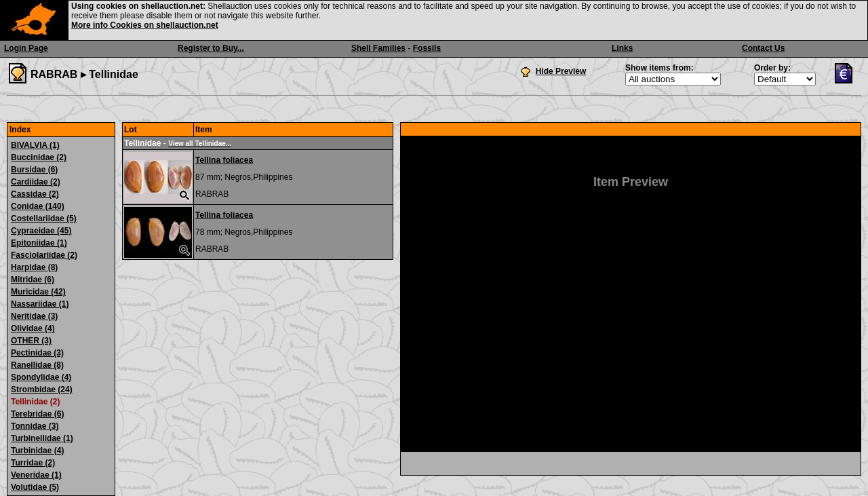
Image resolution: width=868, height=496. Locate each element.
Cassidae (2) (35, 194)
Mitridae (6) (33, 280)
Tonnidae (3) (35, 426)
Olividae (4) (33, 328)
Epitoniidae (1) (39, 243)
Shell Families (378, 48)
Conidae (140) (38, 206)
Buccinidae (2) (39, 157)
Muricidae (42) (38, 292)
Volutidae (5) (35, 487)
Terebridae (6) (37, 414)
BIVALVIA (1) (35, 145)
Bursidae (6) (34, 170)
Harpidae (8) (34, 267)
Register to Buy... (211, 48)
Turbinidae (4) (37, 451)
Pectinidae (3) (37, 353)
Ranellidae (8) (37, 365)
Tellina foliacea (224, 160)
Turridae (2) (33, 463)
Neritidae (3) (34, 316)
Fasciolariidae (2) (44, 255)
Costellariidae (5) (44, 218)
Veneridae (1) (36, 475)
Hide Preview (561, 71)
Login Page (26, 48)
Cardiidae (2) (36, 182)
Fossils (427, 48)
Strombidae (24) (42, 389)
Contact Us (763, 48)
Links (622, 48)
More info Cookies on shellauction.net (145, 25)
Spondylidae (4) (41, 377)
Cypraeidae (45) (41, 231)
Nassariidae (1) (40, 304)
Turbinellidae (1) (42, 438)
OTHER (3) (31, 341)
